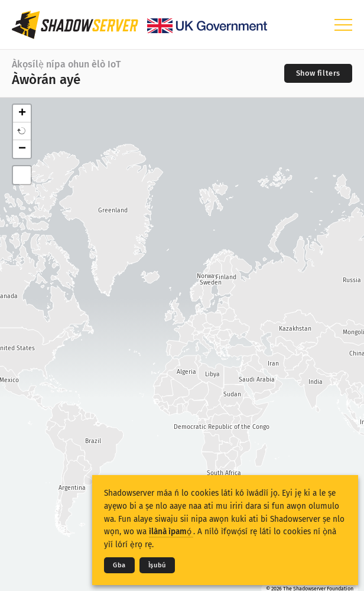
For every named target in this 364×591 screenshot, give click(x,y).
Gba (119, 565)
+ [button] (22, 114)
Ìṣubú (157, 565)
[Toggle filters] (318, 73)
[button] (22, 131)
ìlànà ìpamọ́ (171, 532)
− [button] (22, 149)
